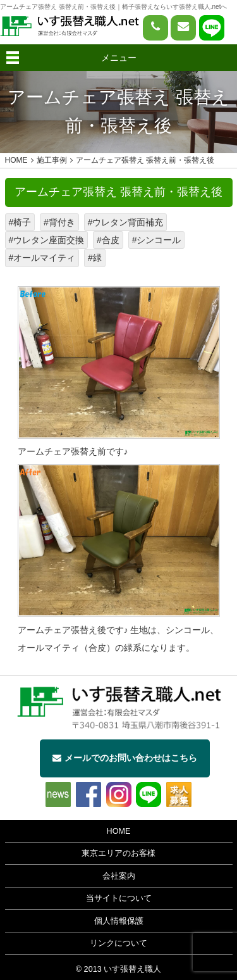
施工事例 (52, 160)
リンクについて (118, 943)
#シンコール (157, 240)
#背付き (59, 222)
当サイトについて (119, 898)
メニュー (119, 58)
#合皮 (108, 240)
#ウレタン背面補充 (126, 222)
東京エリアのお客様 (118, 853)
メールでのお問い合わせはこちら (125, 758)
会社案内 (119, 876)
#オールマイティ (42, 258)
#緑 (95, 258)
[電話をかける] (155, 28)
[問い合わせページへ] (183, 28)
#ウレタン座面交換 (47, 240)
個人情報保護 (119, 921)
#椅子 (20, 222)
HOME (119, 831)
